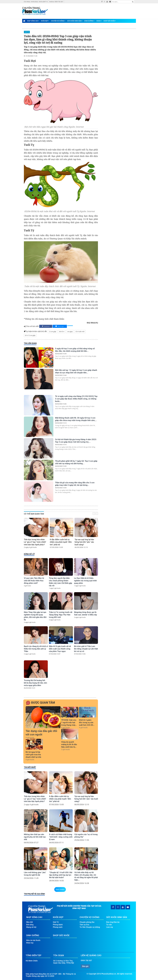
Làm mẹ (110, 927)
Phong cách (58, 927)
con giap (70, 332)
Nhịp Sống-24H (33, 21)
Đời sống (30, 925)
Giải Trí (27, 32)
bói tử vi (62, 332)
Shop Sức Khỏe (110, 21)
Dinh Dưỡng (89, 21)
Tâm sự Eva (84, 925)
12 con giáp (53, 332)
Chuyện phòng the (87, 922)
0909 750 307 (86, 961)
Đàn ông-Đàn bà (113, 922)
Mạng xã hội (31, 927)
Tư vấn (109, 925)
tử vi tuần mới (80, 332)
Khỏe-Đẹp (45, 21)
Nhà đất (30, 922)
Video (99, 21)
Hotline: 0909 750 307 (56, 2)
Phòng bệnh (58, 925)
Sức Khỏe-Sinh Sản (75, 21)
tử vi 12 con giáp (30, 335)
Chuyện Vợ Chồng (58, 21)
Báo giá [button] (85, 966)
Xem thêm (60, 889)
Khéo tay (30, 943)
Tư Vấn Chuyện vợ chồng (90, 927)
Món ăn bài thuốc (33, 940)
